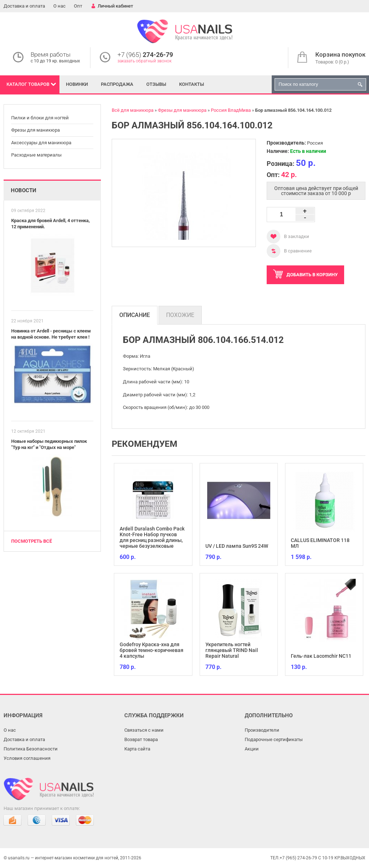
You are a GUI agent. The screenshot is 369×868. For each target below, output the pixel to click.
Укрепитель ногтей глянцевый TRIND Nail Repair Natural (232, 650)
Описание (135, 315)
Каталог (28, 84)
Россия (315, 143)
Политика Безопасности (31, 749)
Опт (78, 6)
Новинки (77, 84)
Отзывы (156, 84)
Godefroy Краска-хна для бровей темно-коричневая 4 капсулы (152, 650)
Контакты (192, 84)
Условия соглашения (27, 758)
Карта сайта (137, 749)
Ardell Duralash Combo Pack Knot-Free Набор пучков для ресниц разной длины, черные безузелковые (152, 537)
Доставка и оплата (24, 6)
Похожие (180, 315)
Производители (262, 730)
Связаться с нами (144, 730)
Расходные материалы (36, 155)
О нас (59, 6)
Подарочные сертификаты (274, 739)
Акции (252, 749)
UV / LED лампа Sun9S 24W (237, 546)
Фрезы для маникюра (35, 130)
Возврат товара (141, 739)
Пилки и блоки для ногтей (40, 118)
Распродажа (117, 84)
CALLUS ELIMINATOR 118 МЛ (320, 543)
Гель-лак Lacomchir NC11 (321, 656)
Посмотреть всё (32, 541)
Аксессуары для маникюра (41, 143)
